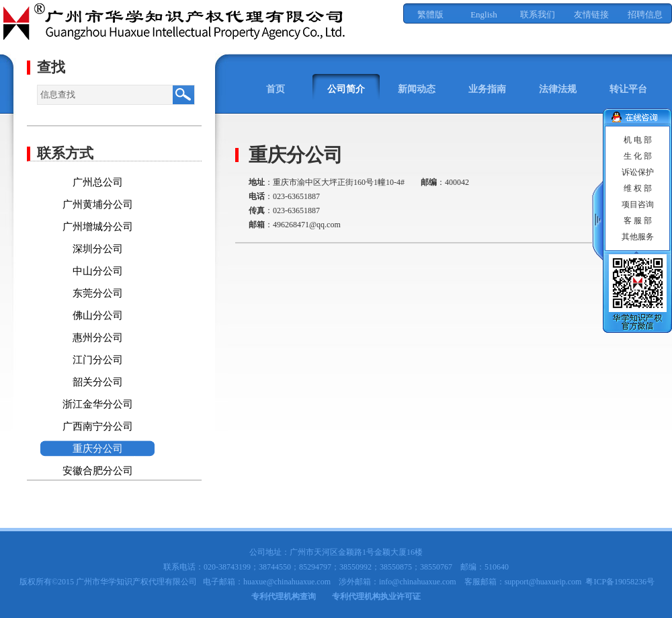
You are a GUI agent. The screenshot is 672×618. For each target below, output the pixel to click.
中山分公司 (98, 271)
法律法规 (558, 89)
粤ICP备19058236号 (620, 582)
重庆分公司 (98, 449)
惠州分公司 (98, 338)
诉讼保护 (638, 172)
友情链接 (591, 14)
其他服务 (638, 237)
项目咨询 (638, 204)
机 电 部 (638, 140)
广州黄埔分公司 (98, 204)
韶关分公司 (98, 382)
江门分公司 (98, 360)
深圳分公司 (98, 249)
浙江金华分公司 (98, 404)
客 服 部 (638, 221)
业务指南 (487, 89)
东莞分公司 (98, 293)
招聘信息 (645, 14)
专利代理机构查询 (284, 596)
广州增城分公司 (98, 227)
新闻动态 (417, 89)
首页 (276, 89)
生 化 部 (638, 156)
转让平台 (628, 89)
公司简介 (346, 89)
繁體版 (430, 14)
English (484, 14)
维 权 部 (638, 188)
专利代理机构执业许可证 (376, 596)
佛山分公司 (98, 315)
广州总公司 (98, 182)
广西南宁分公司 (98, 426)
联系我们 (538, 14)
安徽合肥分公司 (98, 471)
